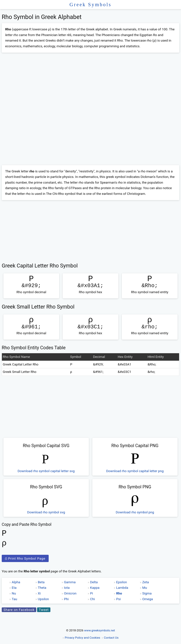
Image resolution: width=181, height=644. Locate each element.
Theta (42, 588)
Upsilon (43, 599)
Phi (66, 599)
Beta (41, 582)
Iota (67, 588)
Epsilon (121, 582)
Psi (118, 599)
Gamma (70, 582)
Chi (92, 599)
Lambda (122, 588)
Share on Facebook (19, 610)
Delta (94, 582)
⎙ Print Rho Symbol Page (25, 558)
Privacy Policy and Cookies (82, 638)
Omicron (70, 593)
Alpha (16, 582)
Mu (145, 588)
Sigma (147, 593)
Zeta (146, 582)
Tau (14, 599)
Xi (39, 593)
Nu (14, 593)
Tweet (44, 610)
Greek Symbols (90, 4)
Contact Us (111, 638)
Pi (92, 593)
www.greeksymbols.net (99, 630)
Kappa (95, 588)
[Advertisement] (90, 80)
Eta (14, 588)
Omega (148, 599)
